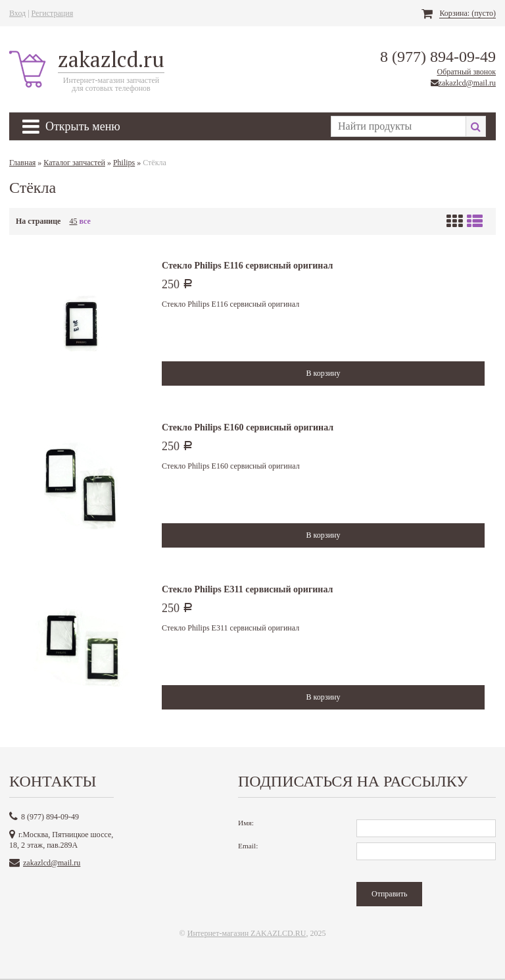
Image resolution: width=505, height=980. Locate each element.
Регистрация (53, 13)
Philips (124, 163)
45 (73, 221)
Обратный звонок (466, 72)
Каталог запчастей (74, 163)
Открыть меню (71, 126)
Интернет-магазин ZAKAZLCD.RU (247, 933)
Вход (17, 13)
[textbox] (398, 126)
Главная (22, 163)
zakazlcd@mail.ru (467, 83)
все (84, 221)
